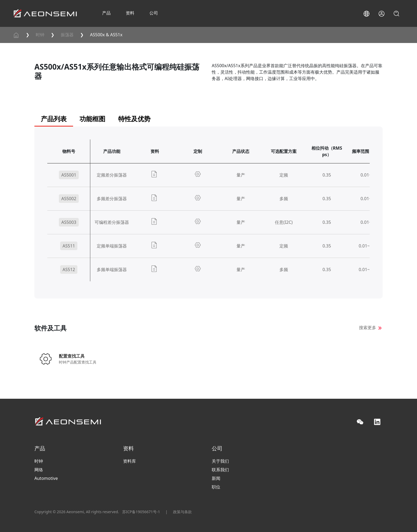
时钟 (40, 35)
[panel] (208, 219)
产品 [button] (106, 13)
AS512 (69, 269)
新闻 (216, 478)
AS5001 (69, 175)
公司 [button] (154, 13)
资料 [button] (130, 13)
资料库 (130, 461)
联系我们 (220, 470)
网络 (39, 470)
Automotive (46, 478)
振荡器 (67, 35)
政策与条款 (182, 512)
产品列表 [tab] (54, 119)
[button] (366, 14)
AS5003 (69, 222)
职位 (216, 487)
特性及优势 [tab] (134, 119)
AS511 (69, 246)
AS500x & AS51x (106, 35)
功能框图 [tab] (92, 119)
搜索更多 (368, 328)
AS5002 (69, 199)
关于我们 (220, 461)
